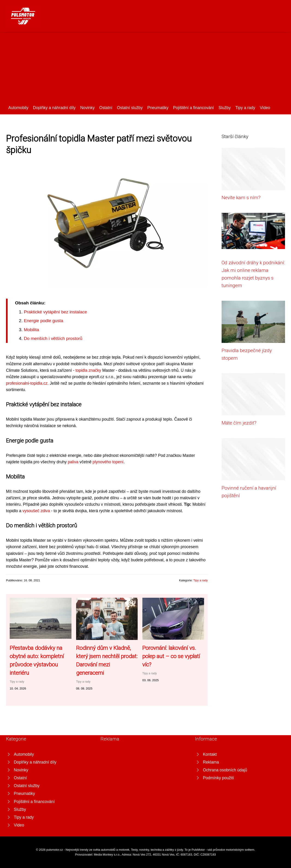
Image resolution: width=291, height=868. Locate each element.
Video (265, 108)
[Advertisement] (145, 70)
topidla (82, 370)
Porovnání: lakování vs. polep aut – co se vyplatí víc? (171, 656)
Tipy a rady (245, 108)
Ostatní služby (130, 108)
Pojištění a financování (194, 108)
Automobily (18, 108)
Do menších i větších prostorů (53, 338)
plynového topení (108, 462)
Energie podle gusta (43, 321)
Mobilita (31, 330)
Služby (225, 108)
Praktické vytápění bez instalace (55, 312)
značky (95, 370)
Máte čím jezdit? (239, 423)
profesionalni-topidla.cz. (27, 383)
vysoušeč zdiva (36, 511)
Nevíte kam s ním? (241, 198)
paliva (73, 462)
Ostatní (106, 108)
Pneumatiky (158, 108)
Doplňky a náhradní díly (54, 108)
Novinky (88, 108)
